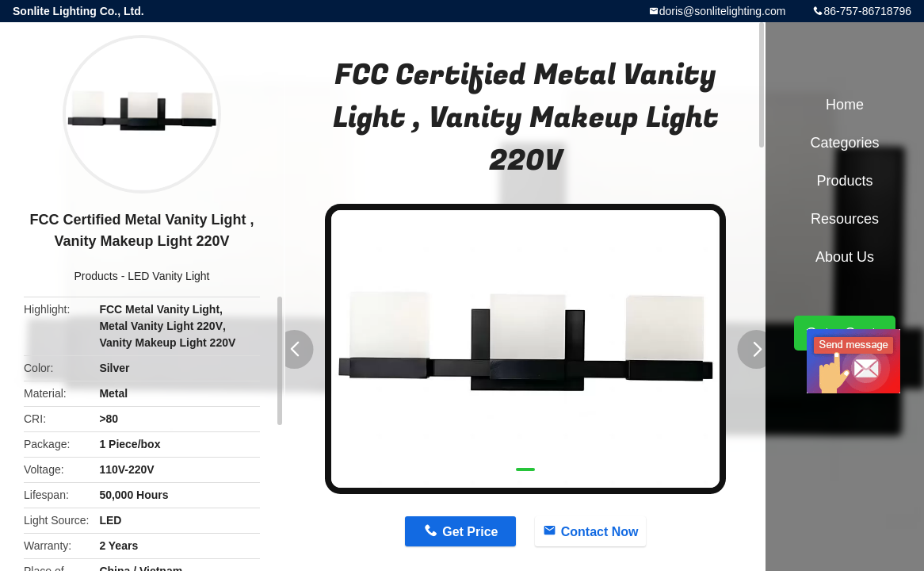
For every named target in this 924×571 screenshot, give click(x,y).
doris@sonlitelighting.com (723, 11)
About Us (845, 257)
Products (96, 276)
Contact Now (600, 532)
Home (845, 105)
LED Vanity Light (168, 276)
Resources (845, 219)
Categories (844, 143)
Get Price (470, 532)
